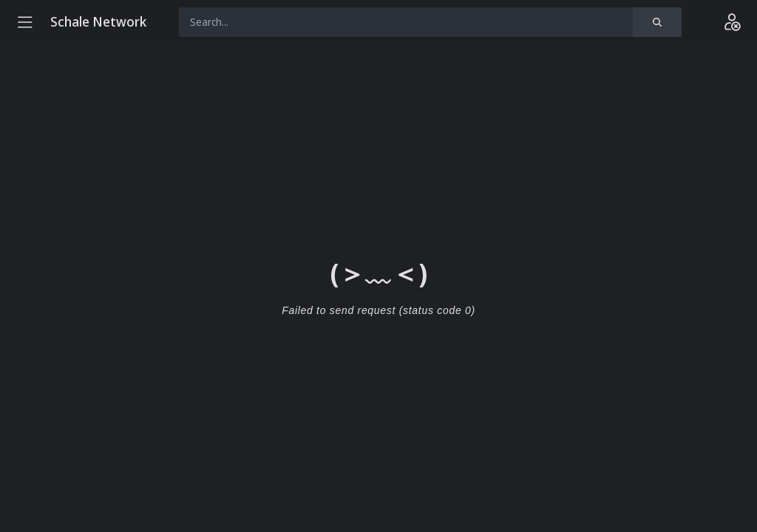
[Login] (732, 22)
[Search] (657, 22)
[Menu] (25, 22)
